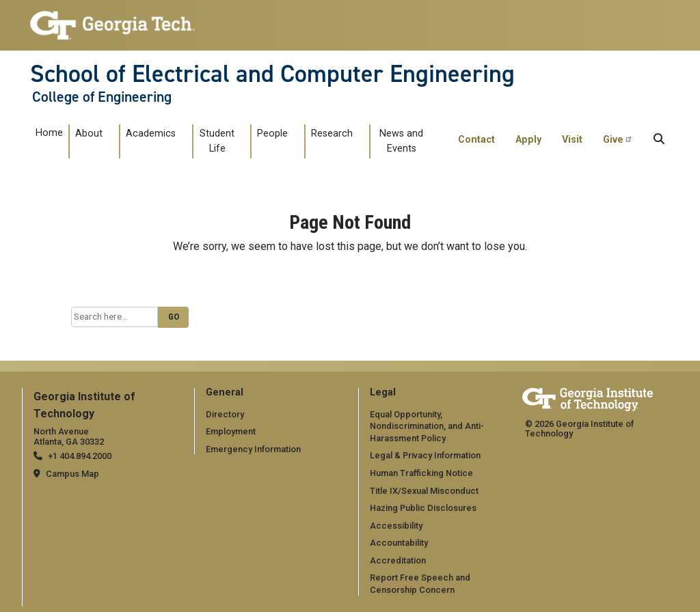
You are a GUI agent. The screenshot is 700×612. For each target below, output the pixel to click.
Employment (231, 431)
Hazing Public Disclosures (423, 508)
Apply (528, 140)
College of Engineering (102, 97)
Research (332, 134)
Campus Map (72, 474)
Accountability (399, 543)
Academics (151, 134)
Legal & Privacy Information (425, 455)
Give (618, 139)
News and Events (401, 141)
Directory (225, 414)
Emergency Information (253, 449)
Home (49, 133)
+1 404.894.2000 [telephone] (80, 456)
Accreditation (398, 560)
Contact (476, 140)
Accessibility (396, 526)
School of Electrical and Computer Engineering (272, 74)
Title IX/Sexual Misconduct (424, 491)
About (89, 134)
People (272, 134)
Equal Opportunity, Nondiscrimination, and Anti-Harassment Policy (427, 426)
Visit (572, 140)
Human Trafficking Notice (421, 473)
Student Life (217, 141)
